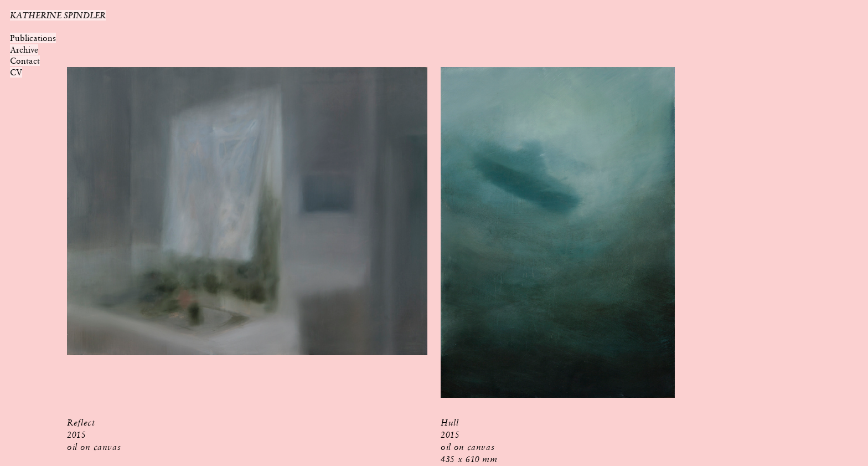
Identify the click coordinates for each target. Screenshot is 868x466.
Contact (25, 61)
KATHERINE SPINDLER (58, 15)
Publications (33, 38)
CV (16, 72)
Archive (24, 50)
